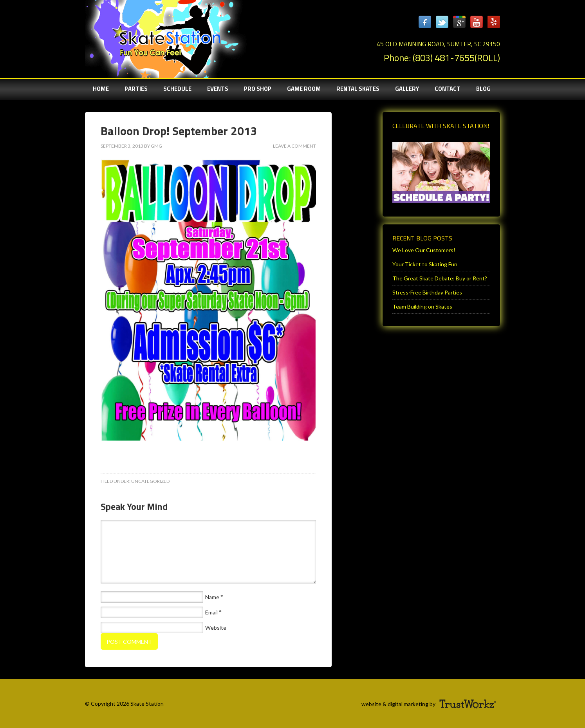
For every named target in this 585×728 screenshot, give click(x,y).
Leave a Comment (294, 146)
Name (212, 597)
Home (101, 89)
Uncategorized (150, 481)
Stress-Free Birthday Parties (427, 292)
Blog (483, 89)
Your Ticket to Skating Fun (425, 264)
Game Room (304, 89)
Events (218, 89)
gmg (156, 146)
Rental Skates (358, 89)
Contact (448, 89)
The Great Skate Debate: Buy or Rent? (440, 278)
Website (216, 628)
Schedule (177, 89)
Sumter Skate (163, 37)
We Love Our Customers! (424, 250)
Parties (132, 89)
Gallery (407, 89)
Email (211, 612)
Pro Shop (258, 89)
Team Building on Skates (422, 306)
